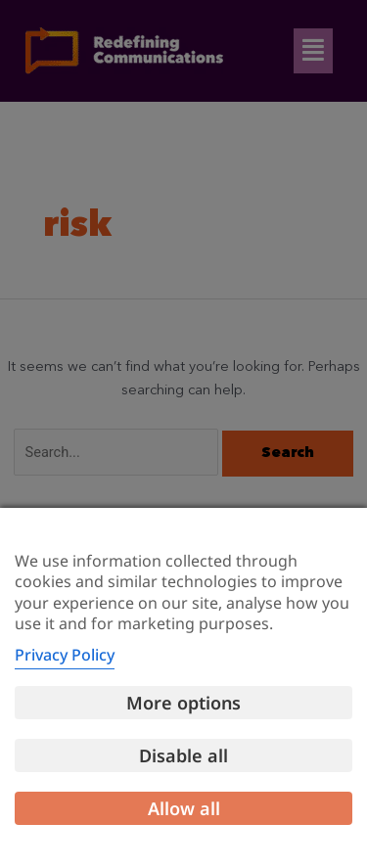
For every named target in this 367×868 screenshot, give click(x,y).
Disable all (183, 755)
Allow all (184, 808)
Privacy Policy (65, 655)
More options (183, 703)
